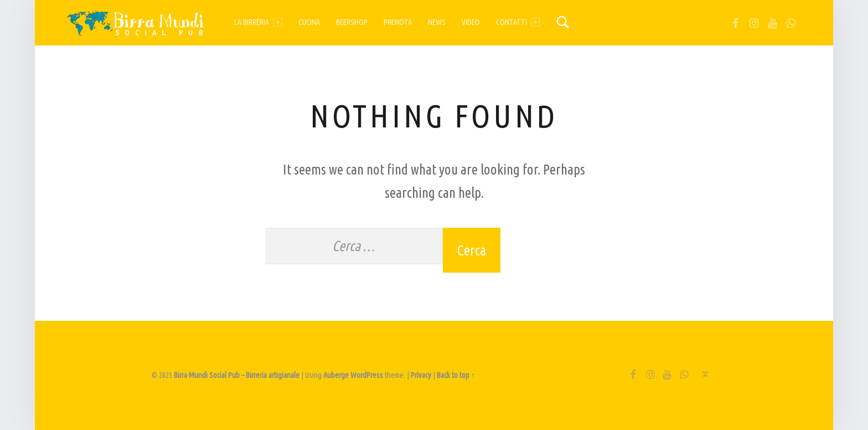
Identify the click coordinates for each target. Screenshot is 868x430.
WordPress (367, 375)
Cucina (309, 22)
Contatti (518, 22)
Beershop (352, 22)
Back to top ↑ (456, 375)
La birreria (258, 22)
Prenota (398, 22)
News (437, 22)
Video (471, 22)
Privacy (421, 375)
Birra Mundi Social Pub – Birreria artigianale (237, 375)
